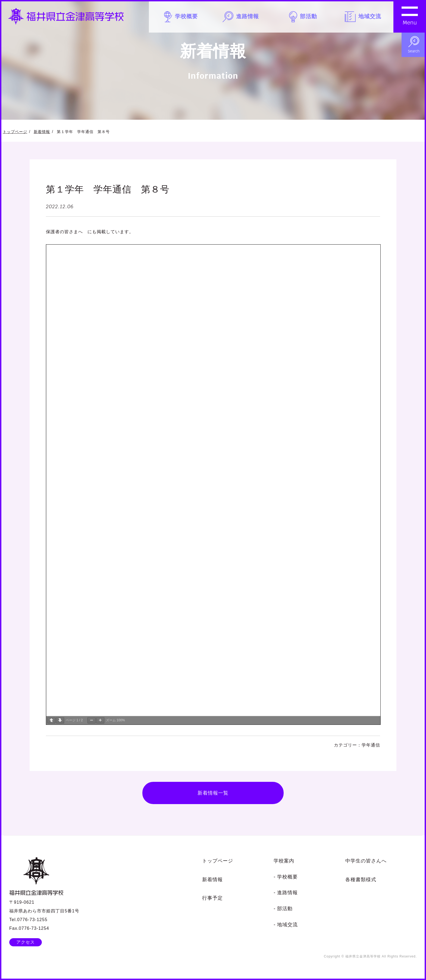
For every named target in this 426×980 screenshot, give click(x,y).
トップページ (15, 132)
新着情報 (42, 132)
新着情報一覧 (213, 793)
